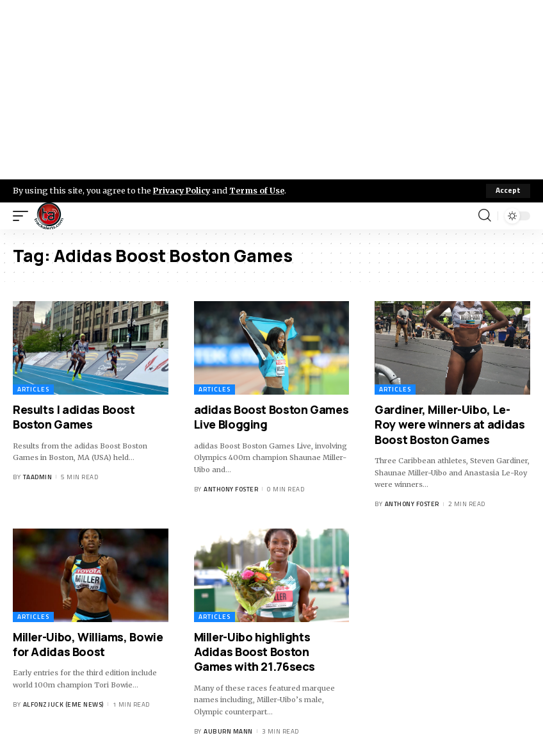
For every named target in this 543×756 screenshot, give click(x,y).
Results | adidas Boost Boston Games (74, 417)
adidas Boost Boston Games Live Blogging (271, 417)
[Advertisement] (271, 90)
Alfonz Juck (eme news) (63, 704)
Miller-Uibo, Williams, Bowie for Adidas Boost (88, 644)
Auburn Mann (228, 731)
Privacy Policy (183, 190)
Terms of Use (260, 190)
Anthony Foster (231, 489)
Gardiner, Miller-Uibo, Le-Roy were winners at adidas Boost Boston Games (450, 424)
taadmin (38, 477)
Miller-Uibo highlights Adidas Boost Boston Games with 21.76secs (255, 652)
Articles (33, 389)
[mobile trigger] (24, 216)
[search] (485, 216)
